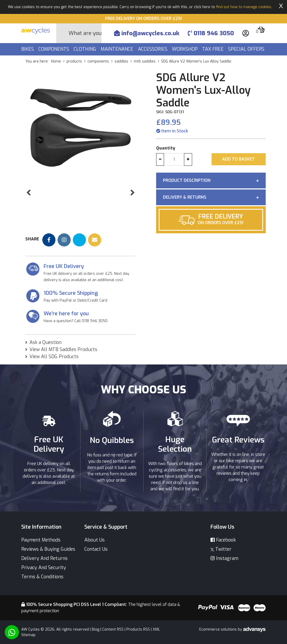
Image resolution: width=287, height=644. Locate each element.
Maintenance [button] (118, 49)
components (98, 61)
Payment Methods (41, 540)
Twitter (221, 549)
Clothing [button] (86, 49)
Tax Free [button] (214, 49)
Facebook (223, 540)
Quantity (166, 148)
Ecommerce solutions (219, 629)
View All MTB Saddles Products (63, 349)
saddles (121, 61)
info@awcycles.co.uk (147, 33)
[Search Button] (63, 33)
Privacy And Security (44, 568)
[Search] (85, 33)
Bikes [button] (28, 49)
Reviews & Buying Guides (48, 549)
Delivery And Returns (44, 558)
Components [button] (54, 49)
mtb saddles (145, 61)
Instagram (224, 558)
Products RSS (138, 629)
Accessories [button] (153, 49)
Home (56, 61)
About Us (94, 540)
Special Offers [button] (247, 49)
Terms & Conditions (42, 577)
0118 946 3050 (211, 33)
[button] (29, 203)
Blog (96, 629)
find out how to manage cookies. (244, 7)
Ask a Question (45, 342)
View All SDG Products (54, 357)
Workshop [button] (185, 49)
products (74, 61)
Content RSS (113, 629)
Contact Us (96, 549)
